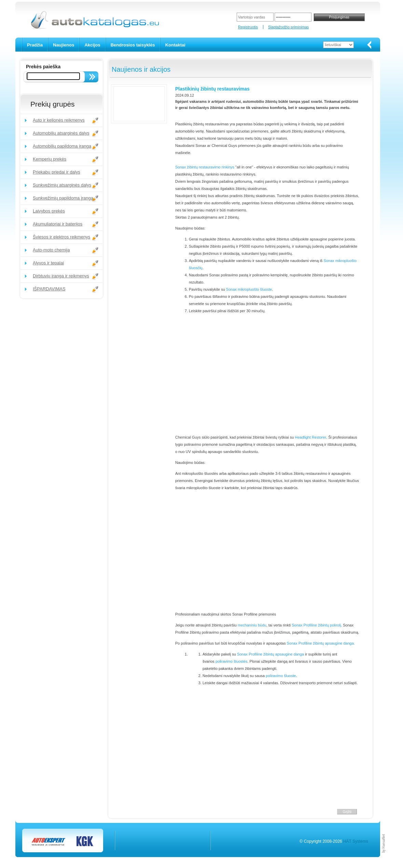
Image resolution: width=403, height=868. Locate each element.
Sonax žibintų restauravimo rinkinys (205, 167)
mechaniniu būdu (252, 625)
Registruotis (248, 27)
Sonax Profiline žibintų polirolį (316, 625)
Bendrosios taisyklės (133, 45)
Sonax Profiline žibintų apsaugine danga (270, 654)
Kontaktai (175, 45)
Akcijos (92, 45)
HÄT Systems (356, 841)
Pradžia (35, 45)
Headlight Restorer (310, 437)
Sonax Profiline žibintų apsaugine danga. (321, 643)
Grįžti (347, 812)
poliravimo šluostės (232, 661)
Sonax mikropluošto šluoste (249, 289)
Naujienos (64, 45)
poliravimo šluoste (281, 676)
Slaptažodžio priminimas (288, 27)
